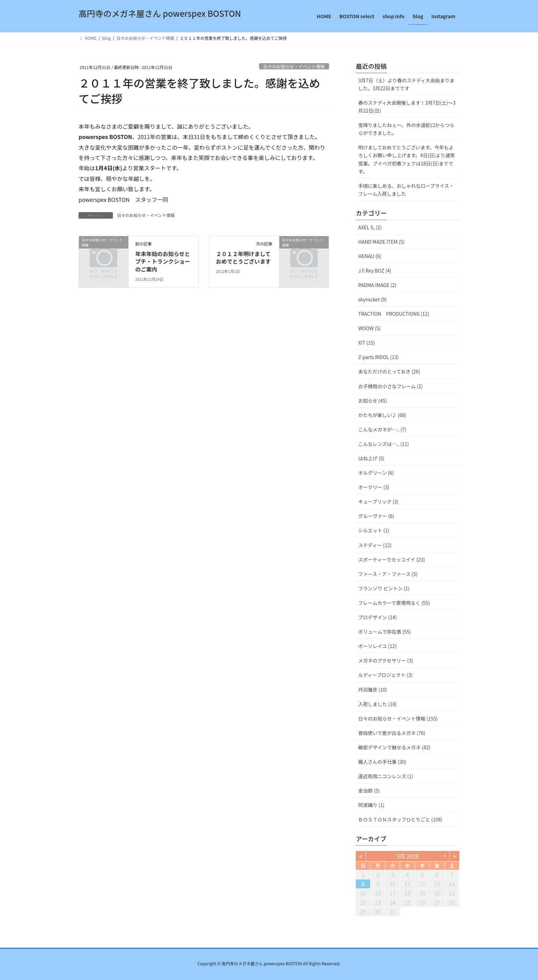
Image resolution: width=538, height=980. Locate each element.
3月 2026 (408, 856)
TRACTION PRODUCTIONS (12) (394, 314)
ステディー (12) (375, 545)
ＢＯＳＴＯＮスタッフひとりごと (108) (400, 819)
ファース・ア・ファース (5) (388, 574)
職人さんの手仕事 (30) (382, 762)
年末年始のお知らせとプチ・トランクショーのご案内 (163, 261)
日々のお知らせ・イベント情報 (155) (398, 718)
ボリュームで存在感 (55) (385, 632)
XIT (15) (367, 343)
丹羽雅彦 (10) (373, 690)
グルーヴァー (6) (376, 516)
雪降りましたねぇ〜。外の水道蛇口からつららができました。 (406, 129)
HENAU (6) (370, 256)
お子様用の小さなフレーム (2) (390, 386)
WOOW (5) (369, 328)
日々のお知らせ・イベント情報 (294, 66)
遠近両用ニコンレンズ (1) (386, 776)
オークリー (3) (374, 487)
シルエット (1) (374, 530)
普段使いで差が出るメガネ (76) (392, 733)
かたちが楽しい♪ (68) (382, 415)
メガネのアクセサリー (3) (386, 660)
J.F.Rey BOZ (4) (375, 270)
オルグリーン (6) (376, 473)
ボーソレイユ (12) (377, 646)
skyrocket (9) (372, 299)
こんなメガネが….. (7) (382, 429)
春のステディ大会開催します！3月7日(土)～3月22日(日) (407, 107)
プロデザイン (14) (377, 617)
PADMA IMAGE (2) (377, 285)
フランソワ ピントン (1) (384, 588)
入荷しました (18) (377, 704)
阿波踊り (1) (371, 805)
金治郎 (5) (369, 791)
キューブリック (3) (378, 501)
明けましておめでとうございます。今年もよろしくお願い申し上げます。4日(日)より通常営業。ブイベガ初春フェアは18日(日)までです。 (407, 159)
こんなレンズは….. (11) (384, 444)
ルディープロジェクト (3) (385, 675)
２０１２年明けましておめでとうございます (243, 257)
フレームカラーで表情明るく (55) (394, 603)
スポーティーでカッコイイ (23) (391, 560)
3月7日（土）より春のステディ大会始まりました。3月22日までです (406, 84)
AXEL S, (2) (370, 227)
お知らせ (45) (373, 401)
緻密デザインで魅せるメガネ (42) (394, 747)
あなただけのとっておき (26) (389, 371)
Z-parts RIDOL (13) (378, 357)
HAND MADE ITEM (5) (381, 242)
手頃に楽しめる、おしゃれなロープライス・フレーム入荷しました (406, 190)
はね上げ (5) (371, 458)
